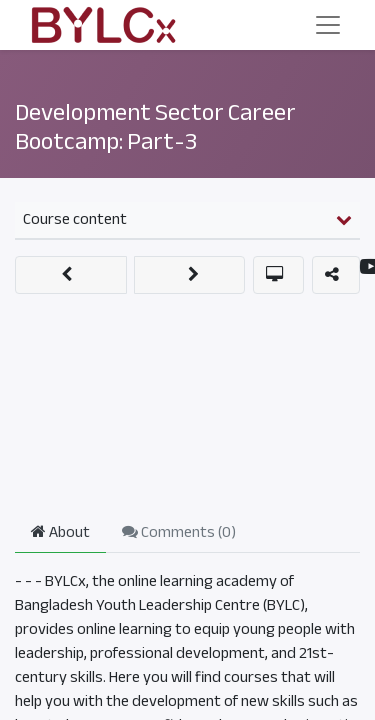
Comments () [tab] (179, 532)
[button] (71, 275)
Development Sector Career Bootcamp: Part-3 (155, 126)
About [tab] (60, 532)
